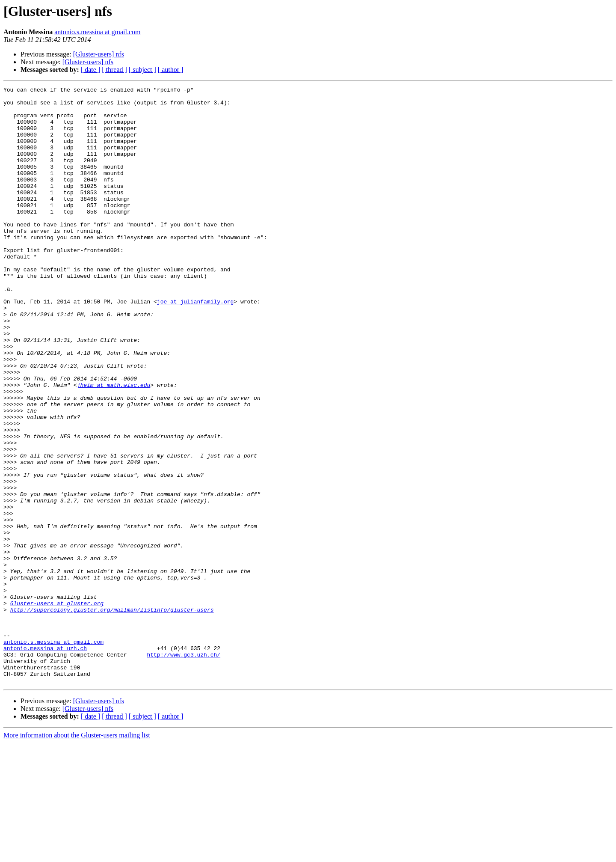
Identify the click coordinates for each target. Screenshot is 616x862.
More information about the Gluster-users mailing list (77, 855)
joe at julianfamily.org (195, 345)
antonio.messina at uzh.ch (45, 761)
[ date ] (90, 70)
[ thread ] (114, 70)
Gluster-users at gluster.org (57, 707)
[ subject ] (142, 70)
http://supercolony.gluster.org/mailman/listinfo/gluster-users (112, 715)
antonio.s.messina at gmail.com (97, 32)
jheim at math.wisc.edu (114, 445)
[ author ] (171, 70)
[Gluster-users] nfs (99, 54)
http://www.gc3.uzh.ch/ (184, 769)
